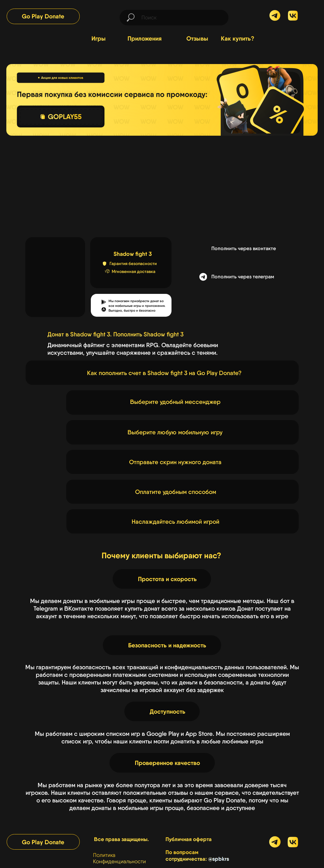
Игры (99, 38)
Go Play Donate (43, 16)
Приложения (145, 38)
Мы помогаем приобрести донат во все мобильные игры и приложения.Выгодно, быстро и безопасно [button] (137, 306)
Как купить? (238, 38)
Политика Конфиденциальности (119, 858)
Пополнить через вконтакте (244, 248)
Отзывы (197, 38)
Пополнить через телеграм (243, 277)
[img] (293, 16)
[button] (104, 309)
